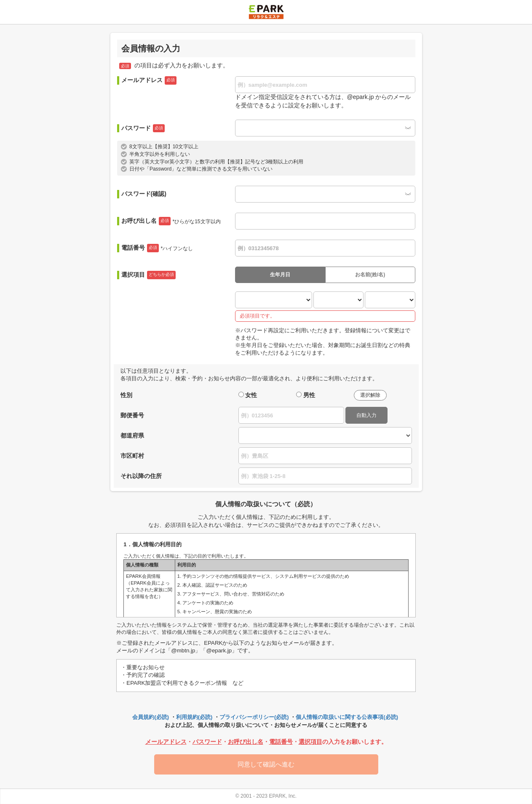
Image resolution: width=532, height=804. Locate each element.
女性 (251, 395)
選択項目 (148, 275)
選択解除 (370, 395)
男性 (309, 395)
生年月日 (280, 275)
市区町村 (132, 456)
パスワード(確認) (144, 194)
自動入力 (366, 415)
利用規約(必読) (194, 717)
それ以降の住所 (141, 476)
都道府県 (132, 435)
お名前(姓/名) (370, 275)
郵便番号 (132, 415)
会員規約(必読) (151, 717)
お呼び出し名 (171, 221)
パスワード (143, 128)
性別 (126, 395)
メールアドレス (149, 80)
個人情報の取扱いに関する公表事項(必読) (347, 717)
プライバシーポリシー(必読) (254, 717)
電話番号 (157, 248)
